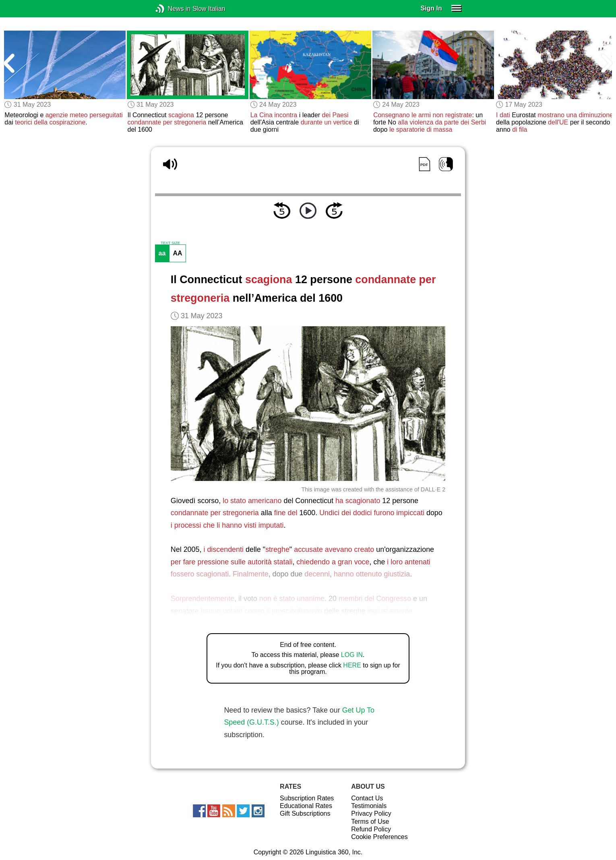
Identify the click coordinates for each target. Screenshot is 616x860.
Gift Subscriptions (305, 813)
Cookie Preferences (379, 837)
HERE (352, 665)
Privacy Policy (371, 813)
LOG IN (352, 655)
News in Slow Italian (172, 9)
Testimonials (369, 806)
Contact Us (367, 798)
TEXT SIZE (170, 243)
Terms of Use (370, 822)
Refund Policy (371, 829)
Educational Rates (306, 806)
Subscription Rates (307, 798)
